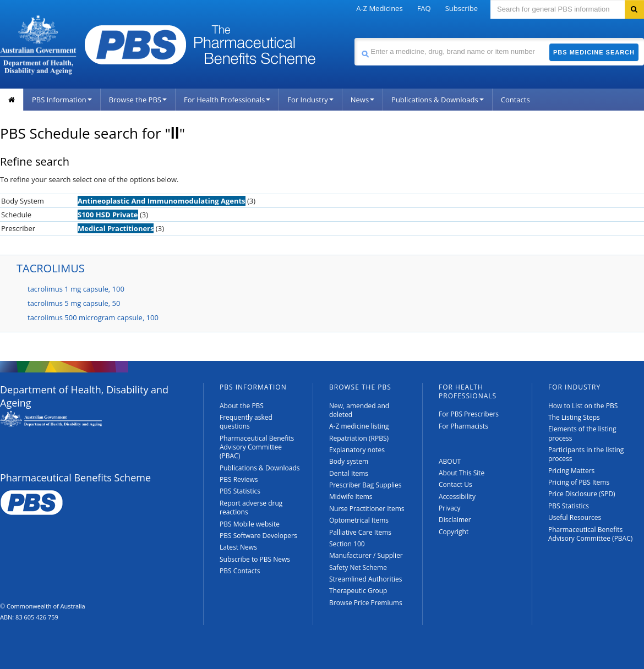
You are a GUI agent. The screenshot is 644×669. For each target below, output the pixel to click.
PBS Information (62, 100)
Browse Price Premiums (366, 603)
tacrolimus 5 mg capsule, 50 (74, 303)
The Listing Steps (574, 417)
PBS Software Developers (258, 536)
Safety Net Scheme (358, 567)
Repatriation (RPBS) (359, 438)
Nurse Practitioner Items (367, 509)
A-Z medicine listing (359, 426)
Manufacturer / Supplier (366, 555)
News (362, 100)
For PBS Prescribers (469, 414)
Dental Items (349, 473)
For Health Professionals (227, 100)
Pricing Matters (571, 471)
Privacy (450, 508)
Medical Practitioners (116, 228)
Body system (349, 461)
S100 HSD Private (108, 215)
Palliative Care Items (360, 532)
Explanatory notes (357, 450)
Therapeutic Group (358, 591)
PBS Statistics (240, 491)
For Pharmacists (463, 426)
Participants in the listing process (586, 454)
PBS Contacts (240, 571)
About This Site (462, 473)
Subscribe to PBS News (255, 559)
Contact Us (455, 484)
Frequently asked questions (246, 422)
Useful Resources (575, 517)
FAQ (424, 8)
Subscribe (462, 8)
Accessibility (457, 497)
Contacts (515, 100)
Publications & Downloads (438, 100)
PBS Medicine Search (594, 52)
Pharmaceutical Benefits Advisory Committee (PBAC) (257, 447)
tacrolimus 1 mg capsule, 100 (76, 289)
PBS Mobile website (250, 524)
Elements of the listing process (582, 433)
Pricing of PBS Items (579, 482)
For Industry (310, 100)
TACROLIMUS (51, 268)
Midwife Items (351, 497)
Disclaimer (455, 520)
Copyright (454, 532)
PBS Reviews (239, 479)
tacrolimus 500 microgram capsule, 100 (93, 317)
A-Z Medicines (379, 8)
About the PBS (242, 406)
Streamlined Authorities (365, 579)
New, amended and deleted (359, 410)
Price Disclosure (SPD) (582, 494)
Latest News (238, 547)
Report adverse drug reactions (251, 508)
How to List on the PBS (583, 406)
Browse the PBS (138, 100)
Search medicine (354, 38)
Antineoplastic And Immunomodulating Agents (162, 201)
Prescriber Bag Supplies (365, 485)
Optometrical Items (359, 520)
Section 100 (347, 544)
